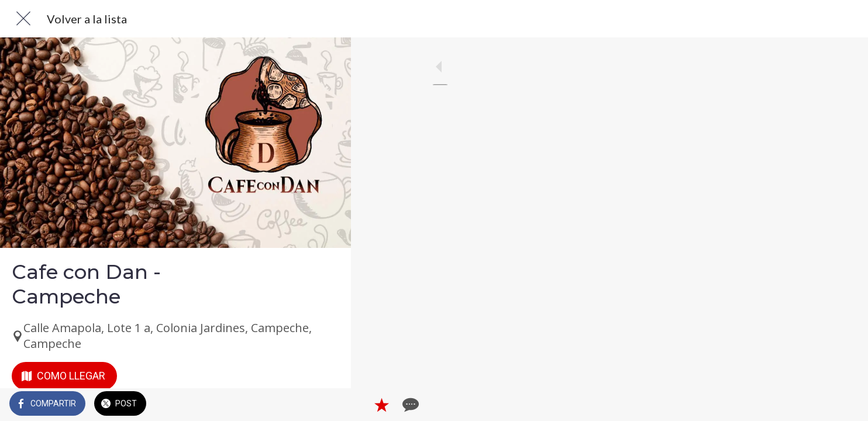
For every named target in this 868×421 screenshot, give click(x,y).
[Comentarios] (328, 405)
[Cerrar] (23, 19)
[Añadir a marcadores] (299, 405)
